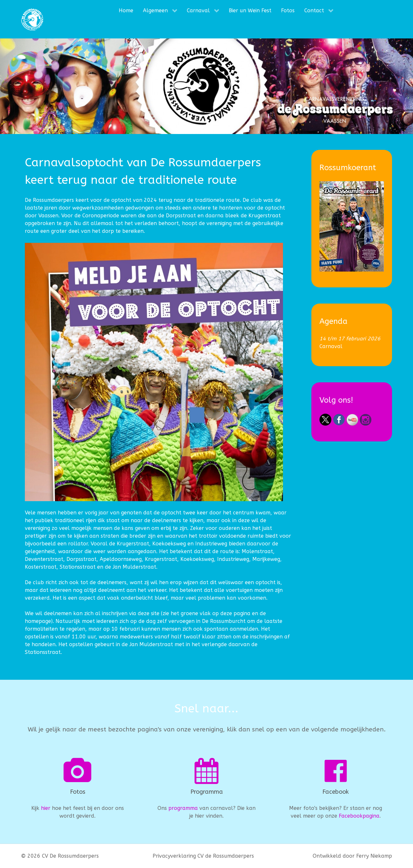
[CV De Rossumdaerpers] (32, 19)
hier (46, 808)
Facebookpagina (359, 816)
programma (183, 808)
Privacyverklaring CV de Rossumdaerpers (203, 856)
